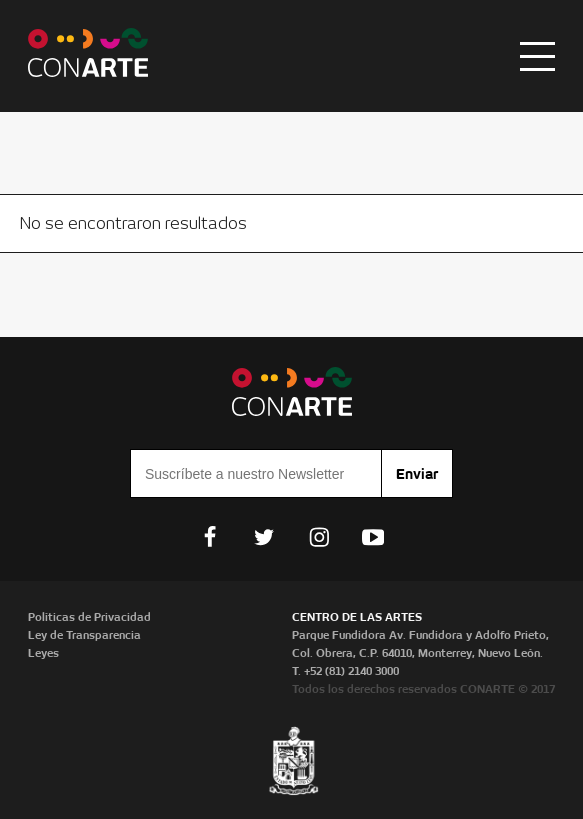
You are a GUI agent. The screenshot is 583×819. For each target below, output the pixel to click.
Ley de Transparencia (84, 635)
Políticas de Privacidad (89, 617)
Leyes (43, 653)
